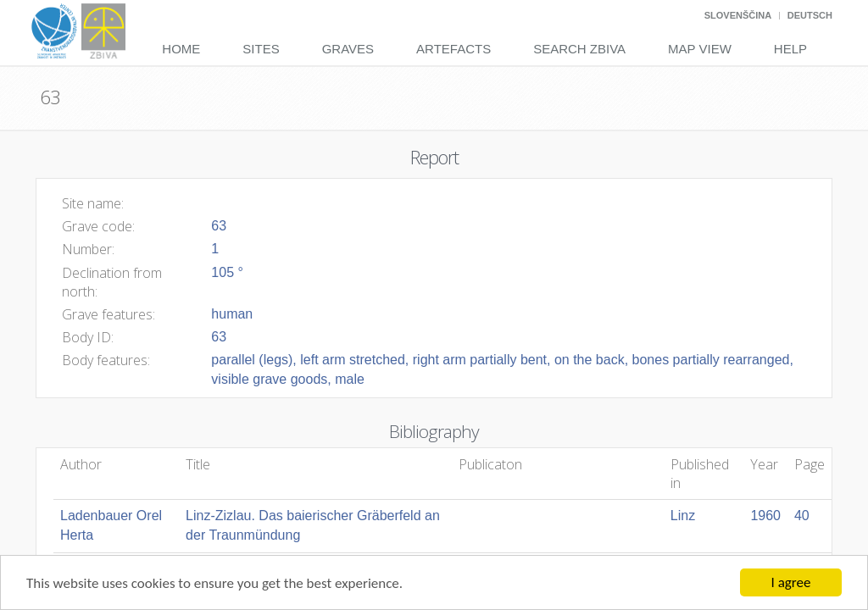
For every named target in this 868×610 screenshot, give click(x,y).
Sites (261, 49)
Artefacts (453, 49)
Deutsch (810, 15)
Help (790, 49)
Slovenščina (738, 15)
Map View (700, 49)
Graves (348, 49)
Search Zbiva (579, 49)
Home (181, 49)
